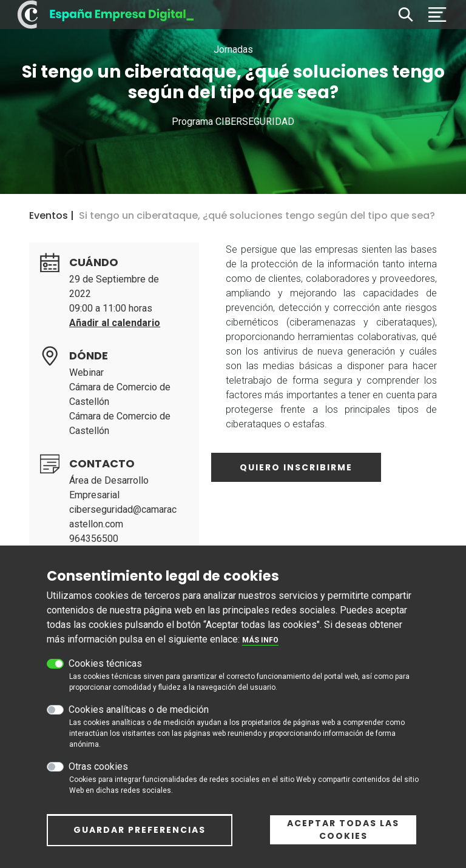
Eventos (49, 215)
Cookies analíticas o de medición (139, 716)
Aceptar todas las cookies (343, 836)
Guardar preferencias (140, 836)
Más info (260, 646)
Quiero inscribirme (296, 467)
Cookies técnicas (105, 669)
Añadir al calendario (115, 323)
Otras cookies (98, 773)
